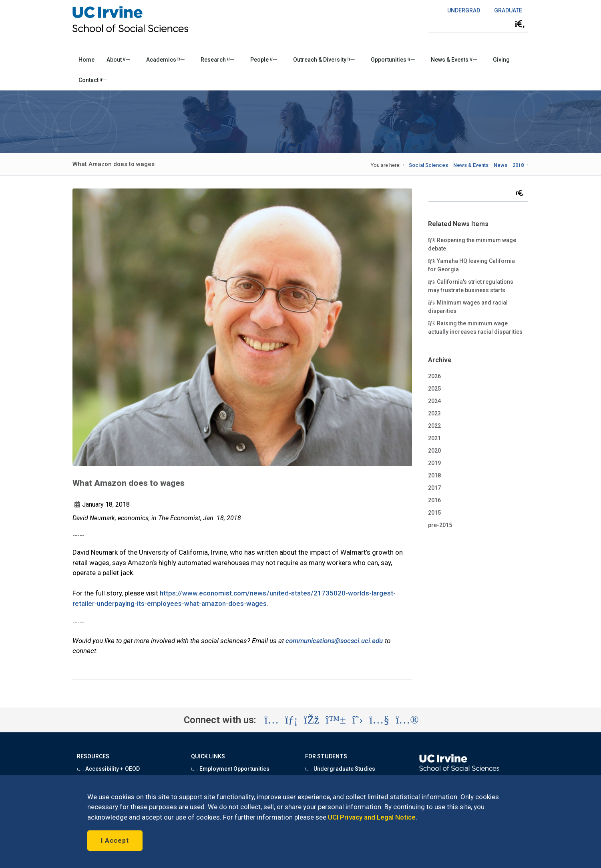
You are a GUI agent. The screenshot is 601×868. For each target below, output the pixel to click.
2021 (434, 438)
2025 (434, 389)
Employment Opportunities (230, 769)
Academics (165, 60)
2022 (434, 426)
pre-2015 (440, 525)
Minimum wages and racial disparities (468, 306)
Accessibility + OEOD (108, 769)
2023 (434, 413)
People (264, 60)
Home (86, 60)
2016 (434, 500)
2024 (434, 401)
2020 (434, 451)
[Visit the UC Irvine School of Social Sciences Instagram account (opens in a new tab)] (271, 720)
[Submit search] (520, 24)
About (118, 60)
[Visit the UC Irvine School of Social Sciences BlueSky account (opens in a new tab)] (336, 720)
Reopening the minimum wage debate (472, 244)
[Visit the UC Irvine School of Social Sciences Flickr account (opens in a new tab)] (407, 720)
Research (217, 60)
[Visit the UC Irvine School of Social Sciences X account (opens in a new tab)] (358, 720)
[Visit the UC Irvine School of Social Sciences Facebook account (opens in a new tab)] (312, 720)
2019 (434, 463)
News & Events (454, 60)
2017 (434, 488)
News (500, 165)
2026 (434, 376)
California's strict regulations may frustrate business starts (471, 286)
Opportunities (393, 60)
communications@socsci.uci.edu (334, 641)
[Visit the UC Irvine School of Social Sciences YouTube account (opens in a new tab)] (379, 720)
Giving (501, 60)
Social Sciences (428, 165)
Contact (93, 80)
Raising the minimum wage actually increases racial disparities (475, 327)
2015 (434, 513)
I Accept (115, 841)
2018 (518, 165)
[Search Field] (478, 24)
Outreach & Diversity (324, 60)
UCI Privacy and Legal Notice (372, 817)
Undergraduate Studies (340, 769)
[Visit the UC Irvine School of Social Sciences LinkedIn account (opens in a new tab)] (291, 720)
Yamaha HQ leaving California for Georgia (471, 265)
